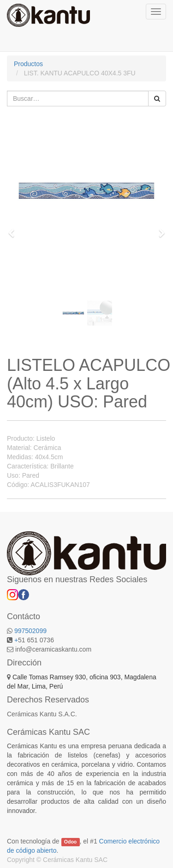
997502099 (30, 631)
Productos (28, 64)
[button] (14, 229)
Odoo (70, 842)
